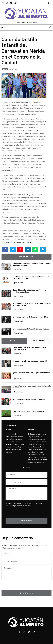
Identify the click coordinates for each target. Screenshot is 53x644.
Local (5, 69)
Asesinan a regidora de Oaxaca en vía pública (30, 317)
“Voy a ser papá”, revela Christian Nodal (28, 412)
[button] (23, 468)
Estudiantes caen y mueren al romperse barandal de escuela (32, 387)
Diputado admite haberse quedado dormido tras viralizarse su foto (32, 304)
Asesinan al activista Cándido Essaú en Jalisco (31, 329)
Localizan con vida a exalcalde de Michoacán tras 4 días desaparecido (32, 278)
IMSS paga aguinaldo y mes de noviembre (29, 400)
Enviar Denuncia (27, 521)
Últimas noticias (26, 257)
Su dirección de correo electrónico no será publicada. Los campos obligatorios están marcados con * (26, 505)
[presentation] (17, 511)
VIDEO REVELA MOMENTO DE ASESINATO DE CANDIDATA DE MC (29, 348)
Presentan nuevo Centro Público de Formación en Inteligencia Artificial (32, 265)
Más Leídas (14, 341)
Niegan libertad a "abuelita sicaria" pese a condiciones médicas (29, 291)
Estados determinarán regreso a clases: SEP (30, 361)
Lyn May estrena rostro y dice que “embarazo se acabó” (31, 374)
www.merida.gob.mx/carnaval (20, 242)
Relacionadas (39, 341)
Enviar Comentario (26, 593)
